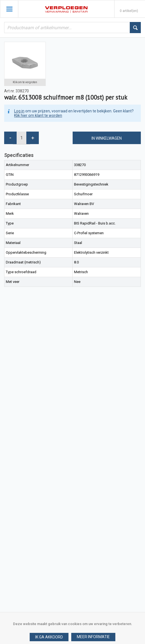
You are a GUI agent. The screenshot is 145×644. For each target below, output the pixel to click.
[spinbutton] (21, 138)
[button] (93, 637)
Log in (19, 111)
